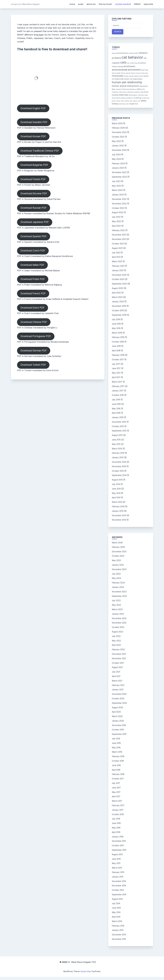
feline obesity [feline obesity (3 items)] (126, 73)
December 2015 (119, 422)
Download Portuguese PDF (36, 336)
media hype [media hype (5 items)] (124, 95)
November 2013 (119, 520)
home (72, 4)
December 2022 (119, 199)
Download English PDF (33, 108)
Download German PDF (34, 351)
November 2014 (119, 466)
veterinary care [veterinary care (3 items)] (124, 104)
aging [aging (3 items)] (114, 53)
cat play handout (123, 4)
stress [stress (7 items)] (144, 101)
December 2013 (119, 515)
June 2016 (116, 404)
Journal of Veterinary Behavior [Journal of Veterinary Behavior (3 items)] (126, 89)
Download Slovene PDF (34, 194)
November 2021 (119, 239)
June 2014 (116, 489)
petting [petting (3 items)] (123, 98)
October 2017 (118, 360)
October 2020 (118, 279)
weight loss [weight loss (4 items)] (134, 104)
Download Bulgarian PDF (34, 165)
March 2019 (117, 333)
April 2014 (116, 498)
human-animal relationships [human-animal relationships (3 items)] (133, 76)
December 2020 (119, 275)
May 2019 (116, 328)
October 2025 (118, 137)
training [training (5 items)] (115, 104)
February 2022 (118, 230)
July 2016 (116, 400)
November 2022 (119, 204)
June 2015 (116, 440)
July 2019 (116, 319)
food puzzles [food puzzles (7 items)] (118, 76)
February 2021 (118, 266)
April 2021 (116, 257)
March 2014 (117, 502)
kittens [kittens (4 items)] (139, 89)
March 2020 (117, 297)
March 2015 (117, 449)
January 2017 (118, 391)
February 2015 (118, 453)
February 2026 (118, 128)
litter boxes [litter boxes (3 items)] (123, 92)
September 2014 (119, 475)
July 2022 (116, 217)
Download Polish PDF (33, 279)
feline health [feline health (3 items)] (116, 73)
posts (81, 4)
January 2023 (118, 195)
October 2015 (118, 426)
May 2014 (116, 493)
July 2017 (116, 364)
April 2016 (116, 413)
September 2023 (119, 177)
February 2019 (118, 337)
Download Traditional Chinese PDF (40, 151)
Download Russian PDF (34, 208)
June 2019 (116, 324)
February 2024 (118, 164)
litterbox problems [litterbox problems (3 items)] (134, 92)
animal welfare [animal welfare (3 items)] (134, 53)
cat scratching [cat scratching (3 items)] (132, 63)
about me (91, 4)
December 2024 (119, 150)
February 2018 (118, 355)
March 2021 (117, 261)
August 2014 (117, 480)
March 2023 (117, 190)
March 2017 (117, 382)
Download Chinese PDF (34, 322)
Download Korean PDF (33, 136)
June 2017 (116, 368)
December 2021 (119, 235)
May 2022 (116, 221)
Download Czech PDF (33, 251)
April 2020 (116, 293)
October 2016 (118, 395)
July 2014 (116, 484)
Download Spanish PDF (34, 236)
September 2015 (119, 431)
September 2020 (119, 284)
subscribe (148, 4)
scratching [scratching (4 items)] (137, 98)
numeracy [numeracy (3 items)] (141, 95)
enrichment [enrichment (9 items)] (129, 66)
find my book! (105, 4)
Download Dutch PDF (33, 308)
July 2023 (116, 181)
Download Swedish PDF (34, 122)
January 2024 (118, 168)
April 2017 (116, 377)
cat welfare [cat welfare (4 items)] (142, 63)
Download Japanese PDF (35, 222)
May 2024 (116, 159)
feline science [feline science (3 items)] (136, 73)
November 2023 (119, 172)
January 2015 (118, 457)
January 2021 (118, 270)
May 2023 (116, 186)
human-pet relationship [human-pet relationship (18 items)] (127, 82)
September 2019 (119, 315)
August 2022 (117, 212)
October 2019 (118, 311)
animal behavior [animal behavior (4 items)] (122, 53)
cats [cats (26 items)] (123, 62)
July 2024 (116, 155)
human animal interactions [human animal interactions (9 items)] (125, 86)
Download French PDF (33, 293)
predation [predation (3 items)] (129, 98)
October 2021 (118, 244)
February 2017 (118, 386)
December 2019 (119, 306)
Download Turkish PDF (33, 365)
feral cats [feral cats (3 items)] (145, 73)
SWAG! (137, 4)
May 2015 (116, 444)
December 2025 (119, 132)
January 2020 (118, 302)
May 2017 (116, 373)
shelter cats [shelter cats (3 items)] (129, 101)
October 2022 (118, 208)
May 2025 (116, 141)
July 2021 (116, 253)
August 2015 (117, 435)
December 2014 (119, 462)
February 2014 (118, 507)
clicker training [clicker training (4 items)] (117, 67)
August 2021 (117, 248)
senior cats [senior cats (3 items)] (120, 101)
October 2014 (118, 471)
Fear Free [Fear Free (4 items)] (144, 70)
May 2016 (116, 409)
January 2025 (118, 146)
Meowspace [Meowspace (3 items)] (133, 95)
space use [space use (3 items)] (137, 101)
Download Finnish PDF (33, 179)
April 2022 (116, 226)
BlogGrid (84, 971)
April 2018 (116, 351)
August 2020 (117, 288)
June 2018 (116, 346)
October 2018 (118, 342)
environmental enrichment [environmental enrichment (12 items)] (126, 70)
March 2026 (117, 123)
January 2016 (118, 417)
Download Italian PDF (32, 265)
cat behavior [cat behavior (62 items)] (132, 57)
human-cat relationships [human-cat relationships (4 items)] (133, 79)
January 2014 (118, 511)
